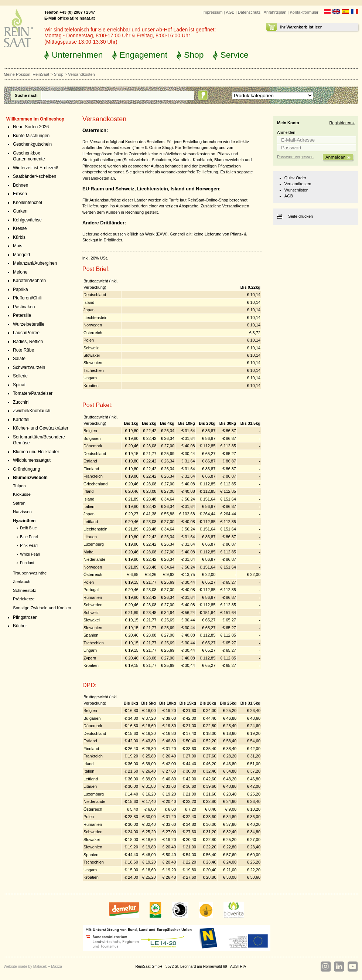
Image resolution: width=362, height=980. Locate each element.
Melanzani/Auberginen (35, 263)
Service (235, 55)
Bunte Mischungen (31, 136)
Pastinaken (24, 307)
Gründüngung (26, 469)
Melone (20, 272)
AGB (230, 12)
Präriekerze (24, 599)
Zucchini (21, 402)
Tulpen (19, 486)
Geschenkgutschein (32, 144)
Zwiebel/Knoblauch (32, 411)
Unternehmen (77, 55)
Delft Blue (28, 528)
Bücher (20, 626)
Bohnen (21, 185)
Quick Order (295, 178)
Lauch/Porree (26, 333)
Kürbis (19, 237)
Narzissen (22, 512)
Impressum (212, 12)
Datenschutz (249, 12)
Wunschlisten (296, 190)
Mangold (21, 255)
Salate (19, 359)
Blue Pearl (29, 537)
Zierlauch (22, 581)
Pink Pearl (29, 545)
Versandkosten (298, 184)
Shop (194, 55)
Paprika (21, 289)
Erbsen (20, 194)
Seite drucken (300, 216)
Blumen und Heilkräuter (36, 452)
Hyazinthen (24, 520)
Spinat (19, 385)
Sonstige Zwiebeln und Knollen (42, 608)
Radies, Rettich (28, 342)
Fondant (27, 563)
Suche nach (26, 95)
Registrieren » (342, 123)
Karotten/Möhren (29, 281)
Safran (19, 503)
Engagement (144, 55)
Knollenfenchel (28, 203)
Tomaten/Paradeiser (33, 393)
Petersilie (22, 315)
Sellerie (20, 376)
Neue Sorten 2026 (31, 127)
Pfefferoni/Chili (27, 298)
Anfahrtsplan (275, 12)
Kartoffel (21, 420)
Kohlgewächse (27, 220)
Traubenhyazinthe (30, 573)
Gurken (20, 211)
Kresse (20, 228)
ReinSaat (41, 74)
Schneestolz (24, 590)
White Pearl (30, 554)
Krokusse (22, 494)
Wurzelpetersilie (29, 324)
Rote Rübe (23, 350)
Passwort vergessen (295, 157)
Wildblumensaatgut (32, 460)
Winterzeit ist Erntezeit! (36, 168)
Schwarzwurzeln (29, 367)
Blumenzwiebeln (30, 478)
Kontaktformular (304, 12)
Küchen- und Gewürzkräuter (41, 428)
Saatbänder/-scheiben (35, 176)
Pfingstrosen (25, 617)
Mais (18, 246)
